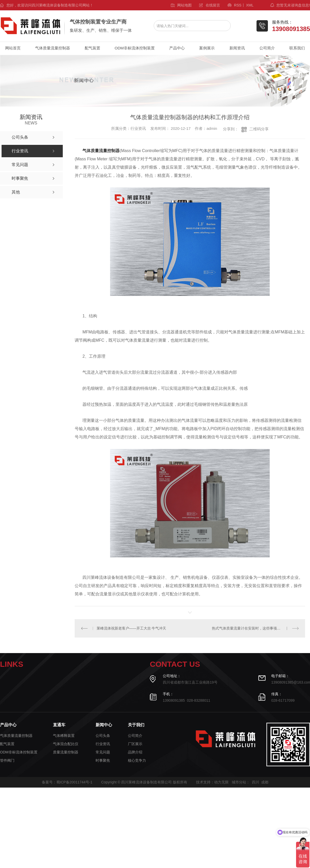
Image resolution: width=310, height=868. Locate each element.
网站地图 (184, 5)
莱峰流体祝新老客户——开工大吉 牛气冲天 (131, 628)
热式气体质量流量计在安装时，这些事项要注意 (250, 628)
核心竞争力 (137, 761)
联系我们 (297, 48)
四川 (255, 782)
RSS (238, 5)
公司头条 (103, 736)
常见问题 (103, 752)
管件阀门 (7, 761)
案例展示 (207, 48)
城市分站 (239, 782)
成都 (265, 782)
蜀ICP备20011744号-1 (74, 782)
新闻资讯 (237, 48)
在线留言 (213, 5)
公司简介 (267, 48)
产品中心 (177, 48)
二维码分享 (259, 129)
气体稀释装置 (64, 736)
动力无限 (221, 782)
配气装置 (92, 48)
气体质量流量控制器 (53, 48)
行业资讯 (103, 744)
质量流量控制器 (66, 752)
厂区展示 (135, 744)
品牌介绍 (135, 752)
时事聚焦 (103, 761)
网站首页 (13, 48)
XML (250, 5)
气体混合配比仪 (66, 744)
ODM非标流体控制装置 (135, 48)
